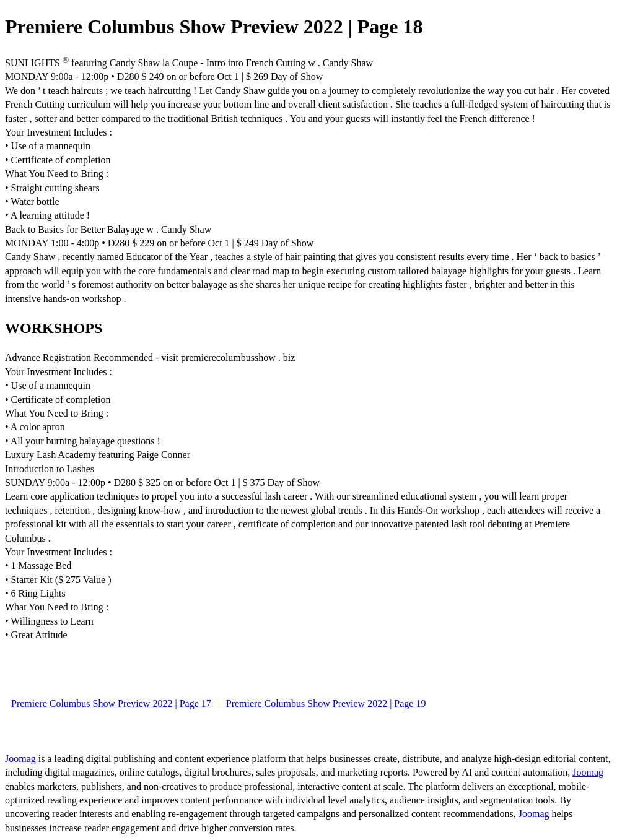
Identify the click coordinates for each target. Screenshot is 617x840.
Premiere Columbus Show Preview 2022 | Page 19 (326, 704)
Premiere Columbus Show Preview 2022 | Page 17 (111, 704)
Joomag (22, 759)
